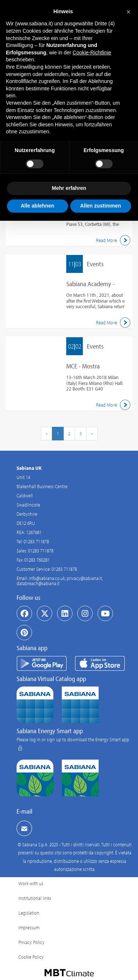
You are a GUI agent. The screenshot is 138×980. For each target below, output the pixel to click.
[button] (128, 12)
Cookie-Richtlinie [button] (92, 53)
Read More (114, 240)
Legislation (29, 913)
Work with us (31, 883)
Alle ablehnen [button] (37, 206)
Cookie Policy (31, 957)
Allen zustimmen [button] (101, 206)
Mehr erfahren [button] (69, 188)
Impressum (29, 927)
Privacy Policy (31, 942)
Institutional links (35, 898)
